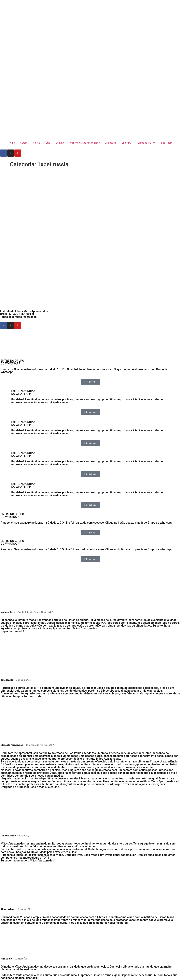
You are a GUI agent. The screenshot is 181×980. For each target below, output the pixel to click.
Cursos (24, 143)
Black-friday (167, 143)
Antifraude (111, 143)
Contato (60, 143)
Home (12, 143)
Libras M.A (127, 143)
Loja (48, 143)
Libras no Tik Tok (146, 143)
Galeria (37, 143)
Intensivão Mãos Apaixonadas (85, 143)
